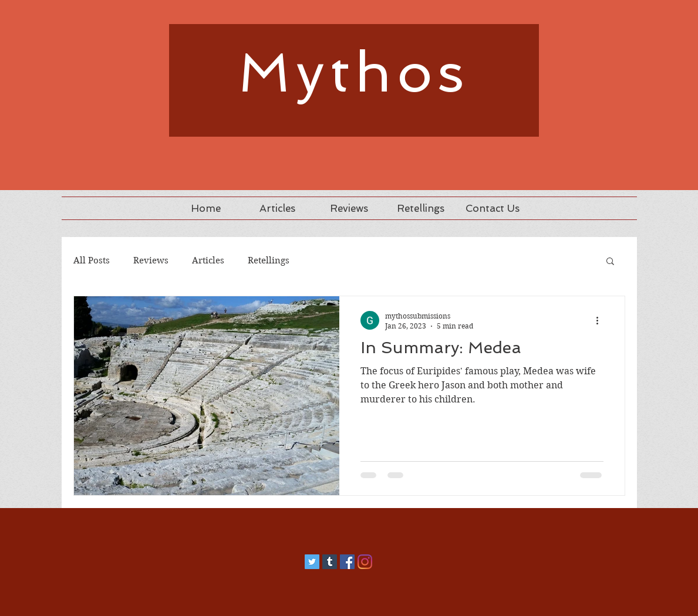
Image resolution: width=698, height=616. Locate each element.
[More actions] (602, 320)
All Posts (92, 260)
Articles (208, 260)
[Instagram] (365, 562)
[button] (610, 262)
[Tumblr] (330, 562)
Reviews (151, 260)
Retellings (269, 260)
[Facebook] (347, 562)
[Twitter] (312, 562)
